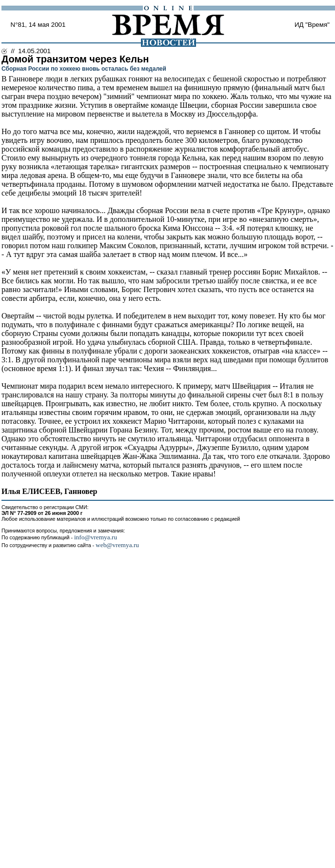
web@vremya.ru (117, 545)
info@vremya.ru (96, 537)
